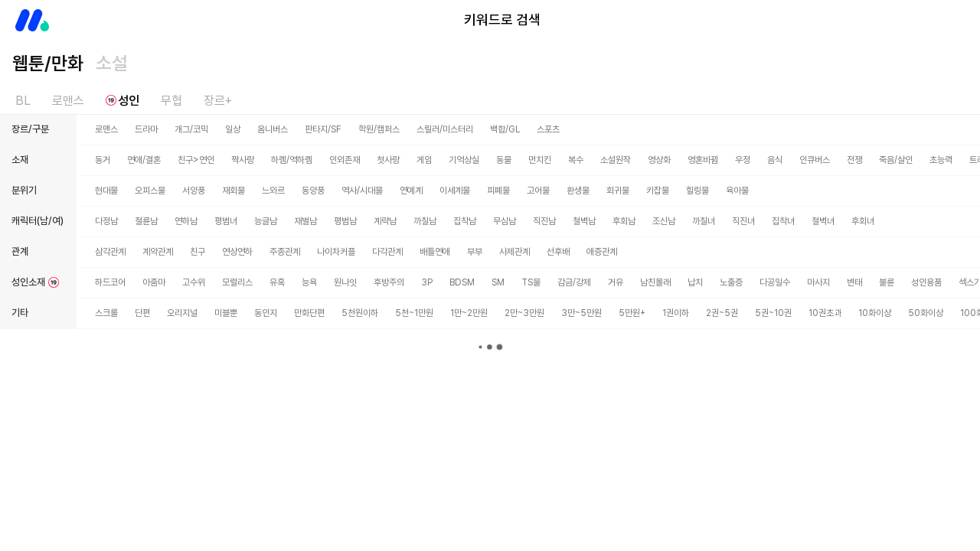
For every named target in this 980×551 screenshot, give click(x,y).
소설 (112, 63)
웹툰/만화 (48, 63)
